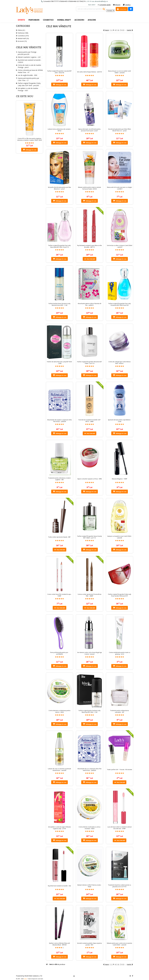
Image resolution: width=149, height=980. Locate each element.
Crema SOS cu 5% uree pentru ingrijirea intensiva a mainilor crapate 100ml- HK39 (30, 139)
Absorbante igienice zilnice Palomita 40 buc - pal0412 (89, 304)
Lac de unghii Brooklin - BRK (28, 75)
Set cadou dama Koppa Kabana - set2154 (89, 72)
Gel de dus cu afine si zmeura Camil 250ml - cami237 (120, 246)
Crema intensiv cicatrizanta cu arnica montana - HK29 (89, 828)
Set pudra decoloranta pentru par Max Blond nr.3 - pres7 (59, 188)
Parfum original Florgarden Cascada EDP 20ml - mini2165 (59, 72)
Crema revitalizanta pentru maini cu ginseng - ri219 (120, 653)
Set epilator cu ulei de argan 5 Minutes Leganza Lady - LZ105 (59, 828)
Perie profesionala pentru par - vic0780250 (59, 653)
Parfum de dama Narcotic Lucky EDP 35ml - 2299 (59, 363)
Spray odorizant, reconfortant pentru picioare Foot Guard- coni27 (89, 130)
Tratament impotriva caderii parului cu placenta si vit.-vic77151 (119, 886)
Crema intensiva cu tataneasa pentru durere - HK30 (59, 711)
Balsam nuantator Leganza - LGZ (29, 57)
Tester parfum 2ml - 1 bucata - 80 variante (120, 770)
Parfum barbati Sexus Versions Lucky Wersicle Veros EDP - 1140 (59, 304)
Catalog (127, 5)
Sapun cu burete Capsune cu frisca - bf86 (90, 479)
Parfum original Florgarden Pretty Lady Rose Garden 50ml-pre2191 (120, 595)
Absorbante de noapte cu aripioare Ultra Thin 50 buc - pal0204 (59, 421)
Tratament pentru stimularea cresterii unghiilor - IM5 (59, 479)
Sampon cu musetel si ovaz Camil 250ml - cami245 (120, 537)
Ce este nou (25, 96)
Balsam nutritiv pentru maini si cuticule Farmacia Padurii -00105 (90, 188)
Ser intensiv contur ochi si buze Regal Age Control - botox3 (90, 653)
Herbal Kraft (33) (23, 38)
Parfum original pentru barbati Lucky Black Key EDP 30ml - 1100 (90, 711)
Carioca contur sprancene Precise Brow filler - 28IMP (89, 595)
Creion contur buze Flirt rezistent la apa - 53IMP (59, 595)
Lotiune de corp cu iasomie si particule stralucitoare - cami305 (59, 770)
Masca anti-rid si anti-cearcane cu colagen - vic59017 (119, 188)
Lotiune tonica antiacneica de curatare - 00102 (59, 130)
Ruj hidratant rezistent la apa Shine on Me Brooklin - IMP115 (90, 246)
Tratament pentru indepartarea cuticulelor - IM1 (119, 711)
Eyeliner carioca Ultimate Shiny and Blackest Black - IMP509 (59, 944)
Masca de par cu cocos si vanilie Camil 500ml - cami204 (119, 72)
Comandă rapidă (104, 5)
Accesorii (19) (22, 41)
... (125, 30)
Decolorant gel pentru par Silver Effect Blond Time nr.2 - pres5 (120, 130)
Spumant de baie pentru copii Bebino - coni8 (120, 421)
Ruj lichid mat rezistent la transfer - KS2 (59, 886)
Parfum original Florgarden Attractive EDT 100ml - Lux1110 (90, 363)
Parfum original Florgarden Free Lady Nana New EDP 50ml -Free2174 (59, 246)
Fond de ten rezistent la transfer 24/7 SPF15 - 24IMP (90, 421)
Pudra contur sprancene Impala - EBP (59, 537)
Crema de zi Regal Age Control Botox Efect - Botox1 (119, 363)
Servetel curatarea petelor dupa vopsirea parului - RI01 (89, 944)
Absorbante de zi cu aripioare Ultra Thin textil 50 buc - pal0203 (89, 770)
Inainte (130, 30)
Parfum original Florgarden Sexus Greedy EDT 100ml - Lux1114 (90, 537)
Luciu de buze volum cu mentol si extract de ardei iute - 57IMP (120, 828)
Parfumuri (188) (23, 33)
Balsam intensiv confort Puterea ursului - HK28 (89, 886)
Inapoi (106, 30)
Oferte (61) (21, 30)
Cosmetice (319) (23, 36)
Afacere (117, 5)
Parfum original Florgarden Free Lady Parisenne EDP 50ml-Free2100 (120, 304)
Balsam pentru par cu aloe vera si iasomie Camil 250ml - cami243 (119, 944)
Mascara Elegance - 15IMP (120, 479)
